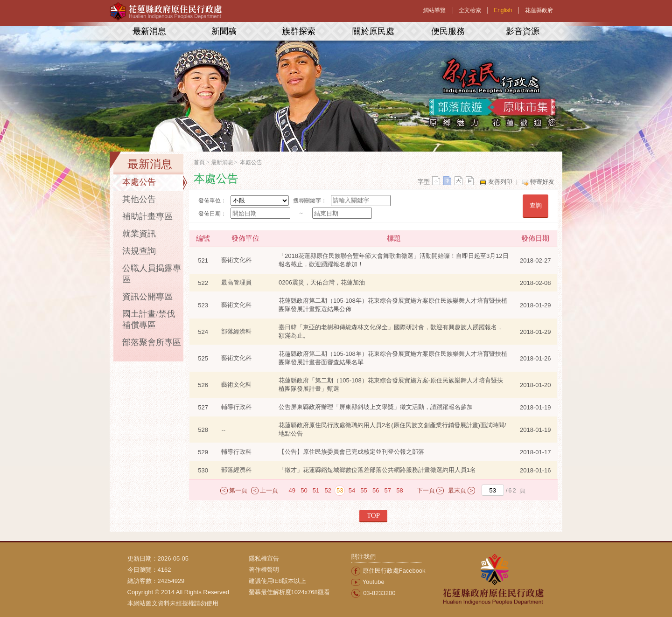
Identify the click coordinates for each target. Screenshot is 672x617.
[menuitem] (300, 559)
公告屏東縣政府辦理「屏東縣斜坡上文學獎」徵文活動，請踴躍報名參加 (376, 407)
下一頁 (426, 490)
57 (388, 490)
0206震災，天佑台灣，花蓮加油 (322, 282)
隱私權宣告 (264, 558)
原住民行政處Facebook (394, 571)
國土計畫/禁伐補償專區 (149, 319)
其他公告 (139, 199)
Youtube (374, 582)
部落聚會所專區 (152, 342)
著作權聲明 (264, 570)
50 (304, 490)
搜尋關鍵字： (310, 201)
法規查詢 (139, 251)
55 (364, 490)
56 (376, 490)
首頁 (199, 162)
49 (292, 490)
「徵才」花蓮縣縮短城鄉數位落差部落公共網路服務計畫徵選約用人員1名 (377, 470)
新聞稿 (224, 31)
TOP (373, 515)
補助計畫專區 (147, 216)
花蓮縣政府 (539, 10)
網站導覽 (434, 10)
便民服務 (448, 31)
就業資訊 (139, 234)
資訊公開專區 (147, 297)
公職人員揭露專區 (152, 274)
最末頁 (457, 490)
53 (340, 490)
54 (352, 490)
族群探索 (299, 31)
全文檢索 (470, 10)
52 (328, 490)
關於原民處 (373, 31)
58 (399, 490)
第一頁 (238, 490)
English (503, 10)
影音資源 (523, 31)
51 (316, 490)
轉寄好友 (542, 182)
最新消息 (149, 31)
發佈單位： (212, 201)
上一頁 (269, 490)
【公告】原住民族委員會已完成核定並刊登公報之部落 (351, 452)
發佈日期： (212, 214)
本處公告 (139, 182)
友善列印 (500, 182)
